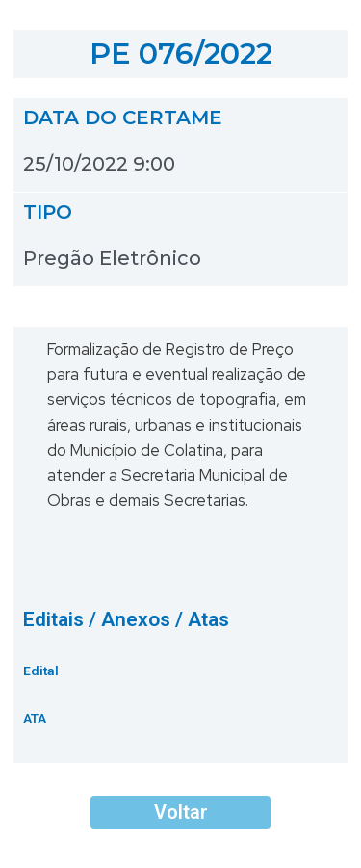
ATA (35, 718)
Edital (41, 671)
